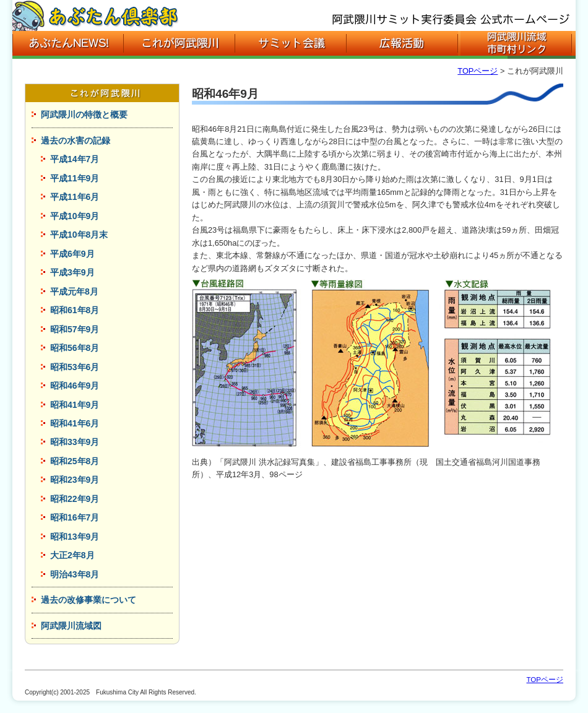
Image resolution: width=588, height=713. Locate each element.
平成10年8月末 (79, 235)
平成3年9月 (72, 272)
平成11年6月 (75, 197)
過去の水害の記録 (76, 140)
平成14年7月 (75, 159)
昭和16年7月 (75, 517)
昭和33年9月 (75, 442)
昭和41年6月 (75, 423)
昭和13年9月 (75, 537)
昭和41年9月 (75, 405)
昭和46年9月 (75, 386)
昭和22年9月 (75, 499)
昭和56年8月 (75, 348)
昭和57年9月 (75, 329)
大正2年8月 (72, 555)
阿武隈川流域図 (71, 626)
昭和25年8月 (75, 461)
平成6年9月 (72, 254)
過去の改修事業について (89, 600)
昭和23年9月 (75, 480)
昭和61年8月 (75, 310)
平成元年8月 (74, 292)
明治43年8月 (75, 574)
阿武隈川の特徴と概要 (84, 115)
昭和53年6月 (75, 367)
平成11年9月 (75, 178)
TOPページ (478, 71)
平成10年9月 (75, 216)
